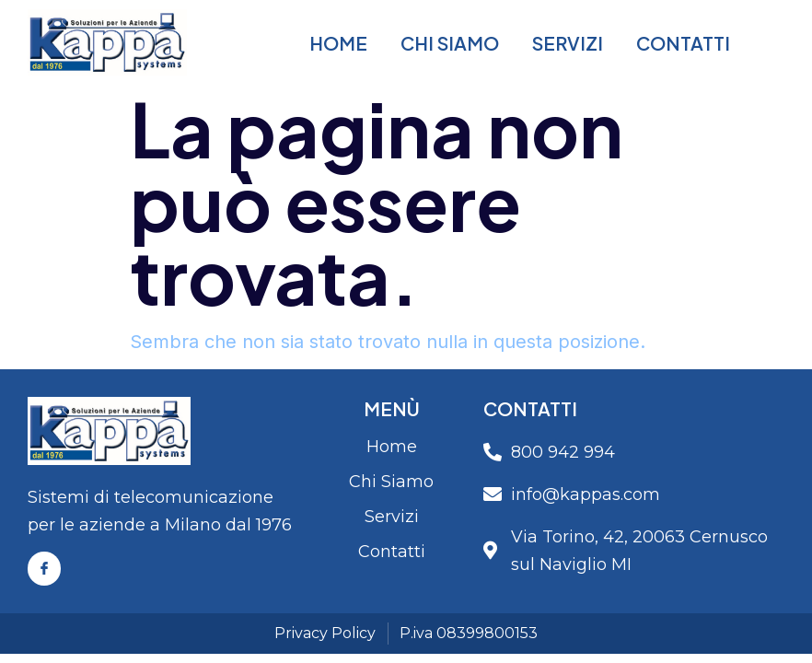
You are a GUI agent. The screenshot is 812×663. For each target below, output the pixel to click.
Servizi (568, 43)
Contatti (683, 43)
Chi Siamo (450, 43)
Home (338, 43)
